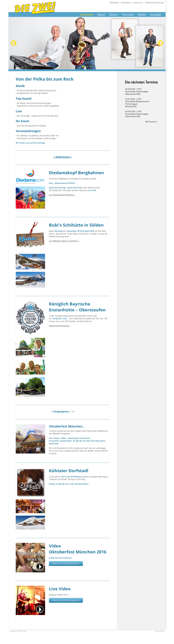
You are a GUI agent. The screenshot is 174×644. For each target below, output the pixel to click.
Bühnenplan (126, 3)
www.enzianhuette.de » (60, 326)
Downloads (114, 3)
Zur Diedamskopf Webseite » (62, 195)
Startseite (86, 14)
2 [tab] (87, 67)
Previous (14, 43)
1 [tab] (83, 67)
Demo (113, 14)
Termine (128, 14)
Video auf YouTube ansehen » (66, 563)
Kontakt (156, 14)
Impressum (138, 3)
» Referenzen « (63, 157)
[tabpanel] (87, 43)
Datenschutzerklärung (154, 3)
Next (160, 43)
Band (101, 14)
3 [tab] (91, 67)
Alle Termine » (152, 122)
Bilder (142, 14)
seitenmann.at (160, 631)
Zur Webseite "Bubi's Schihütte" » (64, 241)
